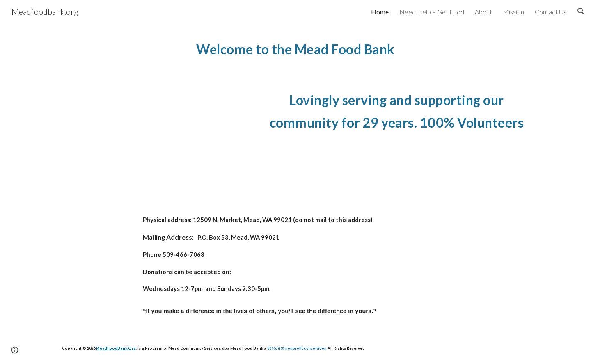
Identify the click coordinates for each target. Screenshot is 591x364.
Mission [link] (513, 12)
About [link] (483, 12)
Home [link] (380, 12)
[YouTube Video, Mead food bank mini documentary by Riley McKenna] (154, 135)
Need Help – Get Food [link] (432, 12)
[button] (581, 11)
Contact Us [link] (551, 12)
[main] (295, 47)
